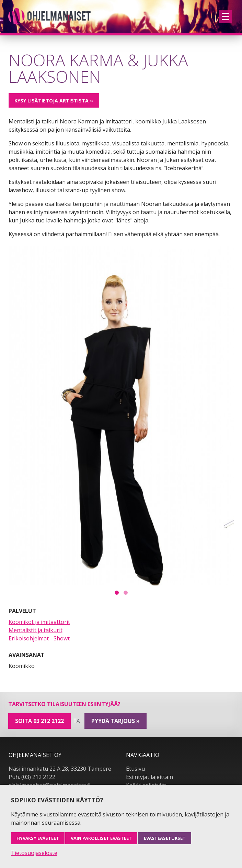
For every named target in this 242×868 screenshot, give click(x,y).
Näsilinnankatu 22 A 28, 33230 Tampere (60, 769)
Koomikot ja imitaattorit (39, 622)
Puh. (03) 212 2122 (32, 777)
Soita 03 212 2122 (39, 721)
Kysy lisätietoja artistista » (54, 101)
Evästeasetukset (165, 838)
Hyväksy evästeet (38, 838)
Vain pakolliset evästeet (101, 838)
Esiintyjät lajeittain (149, 777)
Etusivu (135, 769)
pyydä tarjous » (116, 721)
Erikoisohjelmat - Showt (39, 638)
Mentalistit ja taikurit (36, 630)
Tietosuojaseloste (34, 853)
